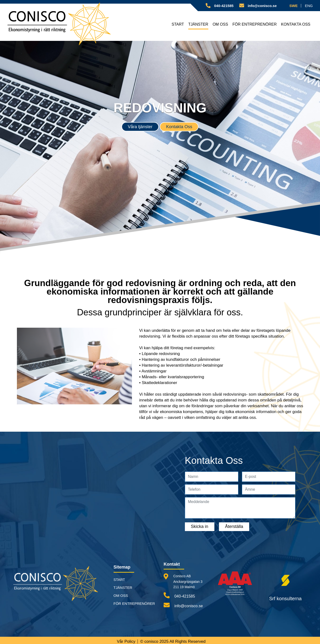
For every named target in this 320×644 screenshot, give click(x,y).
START (179, 24)
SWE (293, 6)
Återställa (234, 526)
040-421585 (179, 595)
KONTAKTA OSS (296, 24)
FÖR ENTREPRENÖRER (255, 24)
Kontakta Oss (179, 127)
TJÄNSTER (199, 24)
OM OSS (221, 24)
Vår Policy (126, 641)
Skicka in (200, 526)
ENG (309, 6)
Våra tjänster (140, 127)
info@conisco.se (183, 605)
